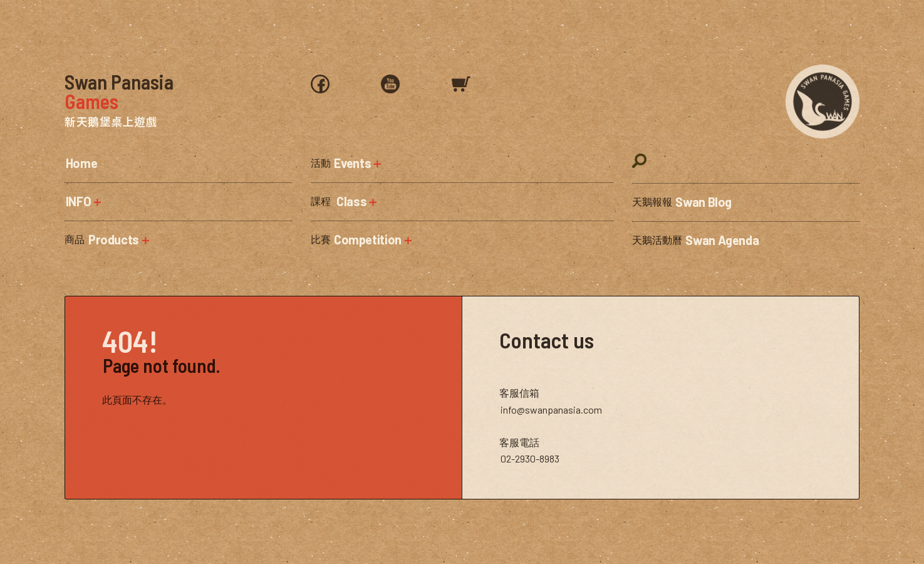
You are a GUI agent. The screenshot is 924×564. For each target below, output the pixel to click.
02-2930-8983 (530, 458)
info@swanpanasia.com (551, 410)
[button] (178, 202)
